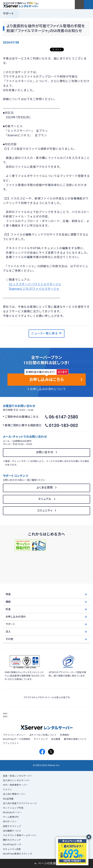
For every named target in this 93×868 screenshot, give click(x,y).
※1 (37, 3)
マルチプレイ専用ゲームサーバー (20, 835)
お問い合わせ (45, 452)
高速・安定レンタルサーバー (18, 776)
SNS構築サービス (12, 831)
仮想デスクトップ (12, 826)
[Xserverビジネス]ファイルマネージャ (34, 289)
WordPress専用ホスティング (18, 854)
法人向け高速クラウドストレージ (20, 803)
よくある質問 (45, 488)
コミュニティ (45, 511)
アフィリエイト (11, 743)
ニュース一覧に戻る (46, 333)
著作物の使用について (75, 739)
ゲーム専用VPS (11, 817)
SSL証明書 (8, 799)
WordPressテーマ (12, 845)
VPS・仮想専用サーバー (15, 785)
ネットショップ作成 (13, 808)
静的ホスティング (12, 840)
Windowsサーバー (12, 812)
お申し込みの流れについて (48, 389)
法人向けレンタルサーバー (17, 780)
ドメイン (7, 790)
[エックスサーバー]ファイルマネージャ (35, 284)
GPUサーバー (10, 822)
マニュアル (45, 499)
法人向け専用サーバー (14, 794)
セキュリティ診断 (12, 849)
